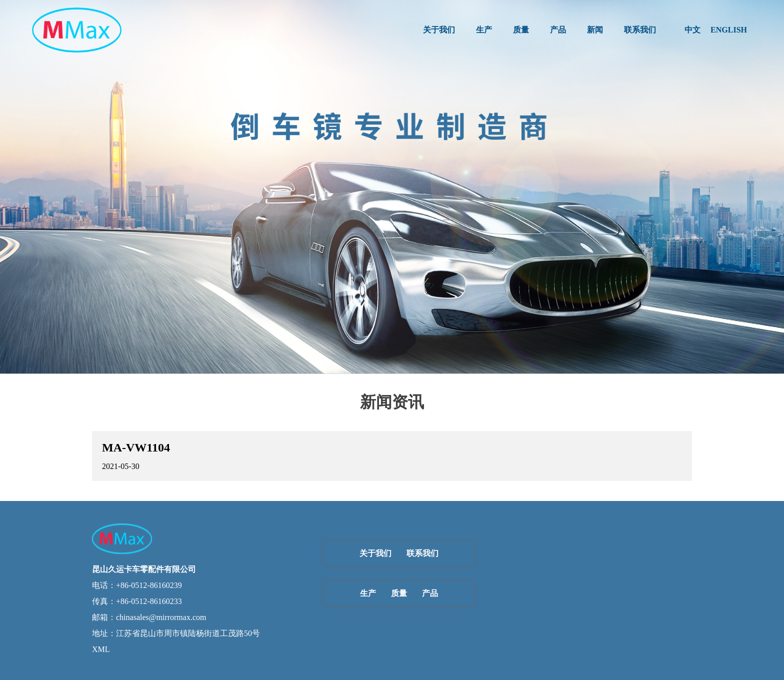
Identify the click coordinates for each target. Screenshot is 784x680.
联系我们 (640, 30)
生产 (484, 30)
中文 (692, 30)
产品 (558, 30)
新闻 (595, 30)
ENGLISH (729, 30)
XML (101, 649)
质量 (521, 30)
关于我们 (439, 30)
